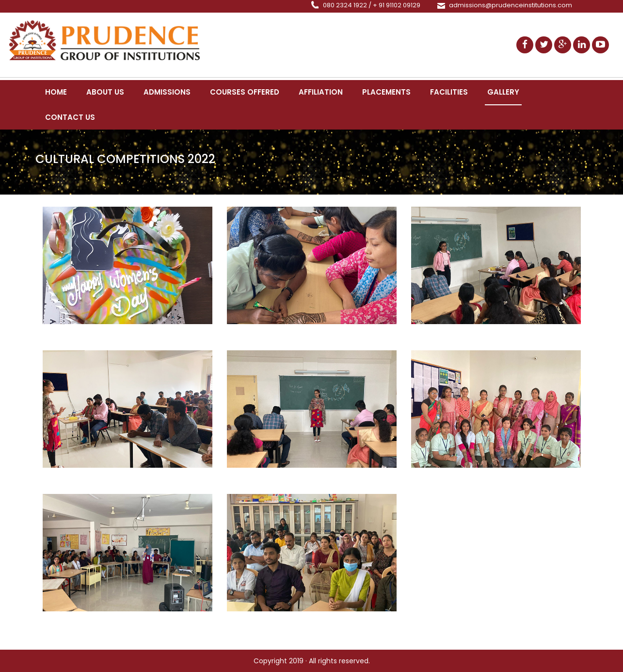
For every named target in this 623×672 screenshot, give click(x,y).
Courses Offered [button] (245, 92)
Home (56, 92)
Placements (386, 92)
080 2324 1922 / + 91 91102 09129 (372, 5)
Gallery (503, 92)
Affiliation (321, 92)
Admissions (167, 92)
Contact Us (70, 117)
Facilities (449, 92)
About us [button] (105, 92)
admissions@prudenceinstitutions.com (511, 5)
